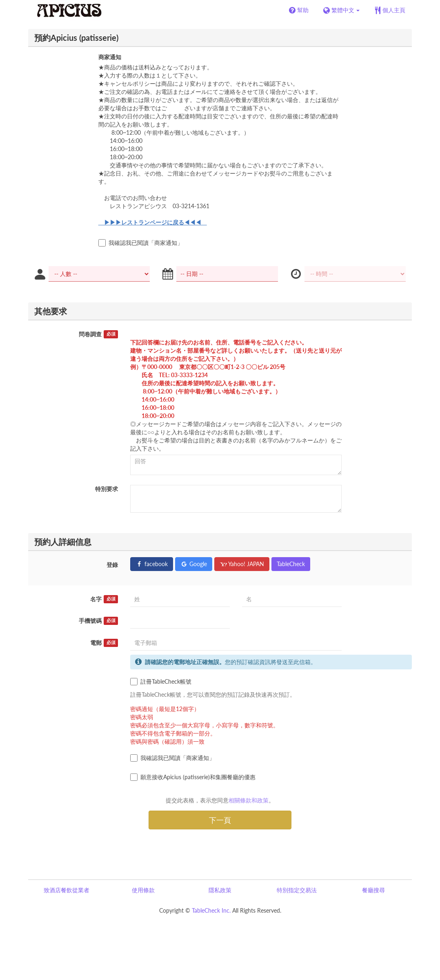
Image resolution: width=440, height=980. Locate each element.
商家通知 (110, 57)
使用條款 (143, 890)
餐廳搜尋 (373, 890)
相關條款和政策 (249, 800)
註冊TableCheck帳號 (161, 682)
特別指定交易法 (297, 890)
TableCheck (291, 564)
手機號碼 (98, 621)
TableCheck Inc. (211, 910)
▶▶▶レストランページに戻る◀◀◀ (153, 222)
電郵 (104, 643)
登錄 (112, 565)
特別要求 (107, 489)
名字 (104, 599)
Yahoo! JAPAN (242, 564)
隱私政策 (220, 890)
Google (194, 564)
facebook (152, 564)
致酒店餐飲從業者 (67, 890)
